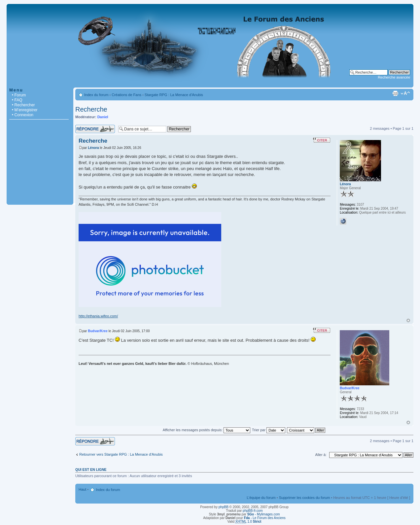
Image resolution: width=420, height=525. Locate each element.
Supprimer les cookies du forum (305, 498)
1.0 (248, 522)
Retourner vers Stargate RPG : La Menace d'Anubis (121, 454)
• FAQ (17, 100)
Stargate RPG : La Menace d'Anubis (174, 95)
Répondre (95, 129)
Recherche (91, 109)
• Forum (19, 95)
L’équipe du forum (261, 498)
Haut (408, 320)
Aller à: (321, 455)
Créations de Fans (126, 95)
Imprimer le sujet (395, 93)
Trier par (269, 430)
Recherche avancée (394, 77)
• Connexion (23, 115)
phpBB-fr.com (253, 511)
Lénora (93, 148)
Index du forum (96, 95)
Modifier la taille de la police (405, 93)
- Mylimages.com (264, 514)
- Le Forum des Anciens (265, 518)
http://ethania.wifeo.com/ (98, 316)
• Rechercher (23, 105)
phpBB (224, 507)
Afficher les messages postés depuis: (207, 430)
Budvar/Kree (98, 331)
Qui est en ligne (91, 470)
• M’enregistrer (25, 110)
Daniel (103, 117)
